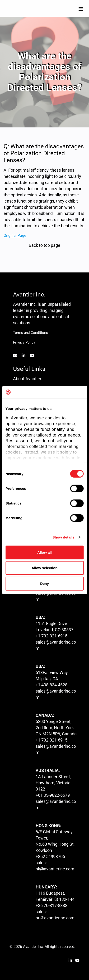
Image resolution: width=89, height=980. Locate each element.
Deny (44, 583)
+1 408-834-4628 (52, 685)
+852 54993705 (50, 856)
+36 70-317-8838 (52, 905)
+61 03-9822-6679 (53, 795)
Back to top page (44, 245)
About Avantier (27, 379)
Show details (63, 537)
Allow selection (44, 568)
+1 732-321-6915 (52, 636)
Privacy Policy (24, 342)
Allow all (44, 552)
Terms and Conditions (30, 333)
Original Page (15, 235)
